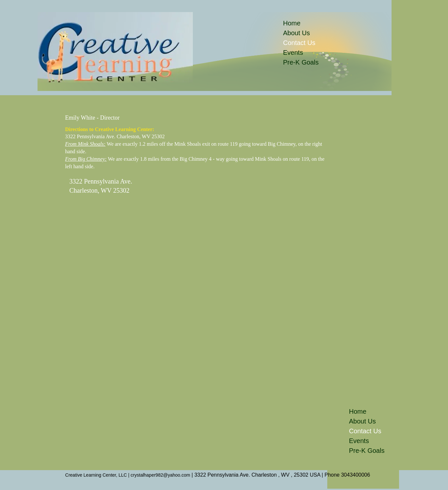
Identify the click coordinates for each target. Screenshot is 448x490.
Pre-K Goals (298, 62)
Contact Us (298, 43)
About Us (297, 33)
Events (293, 52)
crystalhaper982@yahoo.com (160, 475)
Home (292, 23)
